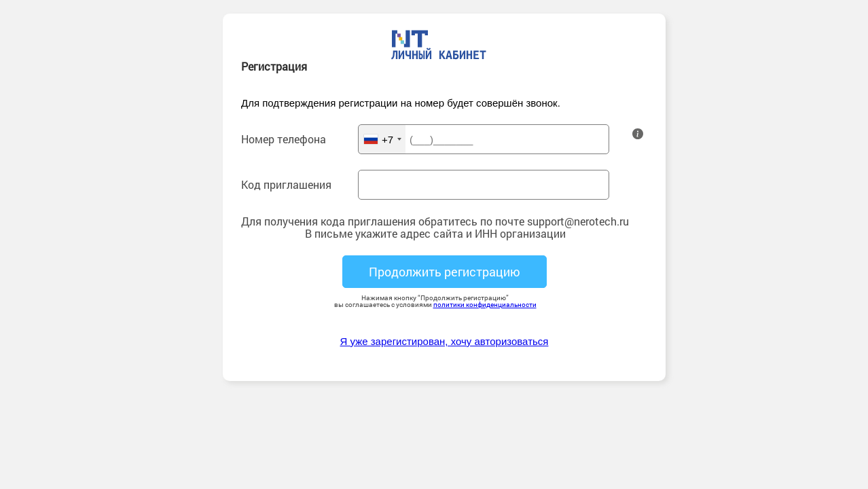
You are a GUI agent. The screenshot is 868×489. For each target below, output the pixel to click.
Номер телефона (284, 139)
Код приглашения (286, 185)
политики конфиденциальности (485, 305)
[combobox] (382, 139)
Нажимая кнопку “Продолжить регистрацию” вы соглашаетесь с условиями (435, 302)
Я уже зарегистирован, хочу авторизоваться (445, 341)
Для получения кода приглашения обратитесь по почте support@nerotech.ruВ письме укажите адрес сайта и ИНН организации (435, 228)
